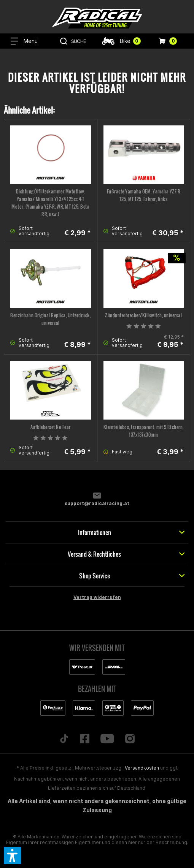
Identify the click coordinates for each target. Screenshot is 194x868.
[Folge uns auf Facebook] (85, 739)
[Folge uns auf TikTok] (64, 739)
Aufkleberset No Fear (51, 427)
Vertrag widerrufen (97, 597)
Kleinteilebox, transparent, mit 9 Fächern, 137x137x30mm (144, 431)
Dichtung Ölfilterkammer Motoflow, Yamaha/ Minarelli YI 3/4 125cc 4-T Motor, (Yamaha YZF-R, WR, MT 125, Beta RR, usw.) (50, 203)
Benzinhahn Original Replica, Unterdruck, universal (50, 319)
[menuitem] (24, 41)
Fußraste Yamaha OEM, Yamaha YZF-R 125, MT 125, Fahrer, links (144, 195)
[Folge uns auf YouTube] (107, 739)
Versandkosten (142, 768)
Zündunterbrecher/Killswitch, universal (143, 315)
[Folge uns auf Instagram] (130, 739)
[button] (13, 855)
